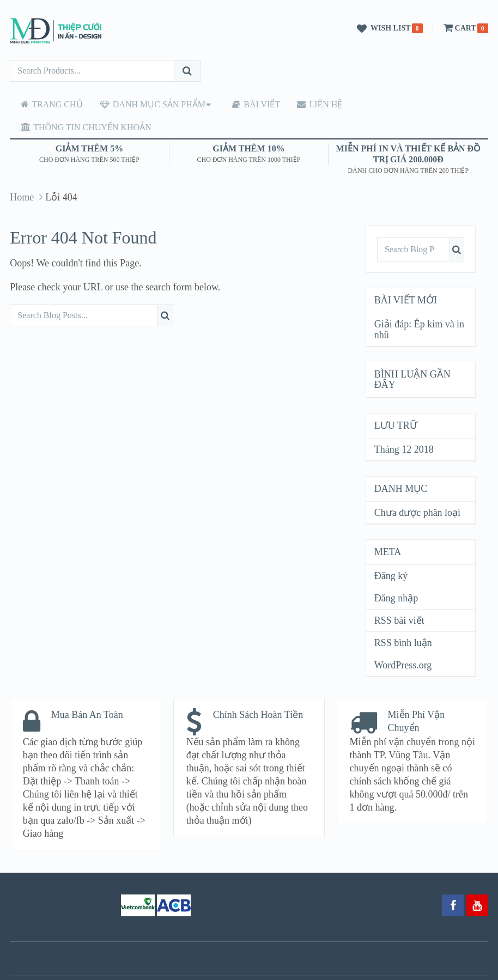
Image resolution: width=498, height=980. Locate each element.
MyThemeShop (350, 967)
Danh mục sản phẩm (144, 104)
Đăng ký (391, 553)
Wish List (382, 29)
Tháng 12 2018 (404, 427)
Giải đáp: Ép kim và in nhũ (419, 307)
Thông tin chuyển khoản (405, 104)
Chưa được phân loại (417, 490)
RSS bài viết (399, 598)
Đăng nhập (396, 575)
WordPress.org (403, 642)
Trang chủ (47, 104)
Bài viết (245, 104)
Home (22, 174)
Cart (459, 28)
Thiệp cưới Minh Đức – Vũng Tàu (178, 967)
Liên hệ (304, 104)
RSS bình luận (403, 620)
